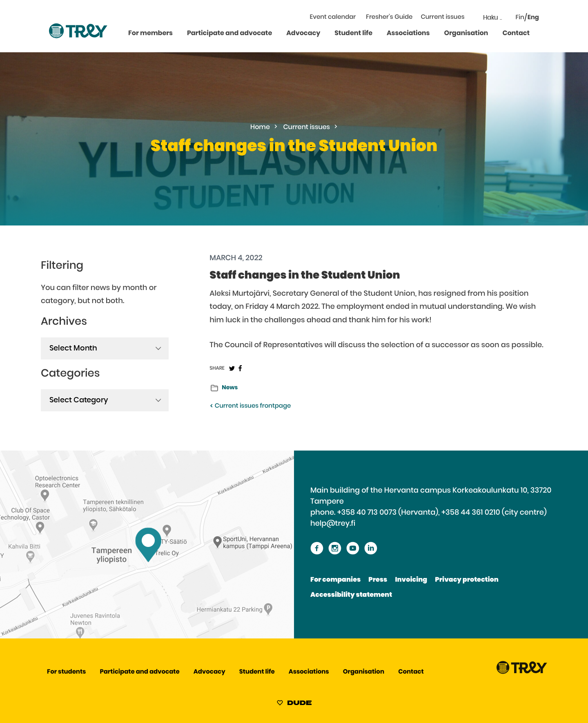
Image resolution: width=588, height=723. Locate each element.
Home (260, 127)
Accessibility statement (351, 595)
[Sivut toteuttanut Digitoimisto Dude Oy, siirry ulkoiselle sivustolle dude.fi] (294, 704)
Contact (516, 33)
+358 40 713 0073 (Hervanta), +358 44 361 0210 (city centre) (442, 513)
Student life (353, 33)
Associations (408, 33)
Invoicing (411, 580)
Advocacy (303, 33)
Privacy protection (467, 580)
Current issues (442, 17)
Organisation (466, 33)
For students (66, 672)
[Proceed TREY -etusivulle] (522, 672)
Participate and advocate (229, 33)
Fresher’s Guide (389, 17)
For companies (335, 580)
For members (150, 33)
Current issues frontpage (250, 406)
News (230, 388)
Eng (533, 18)
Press (378, 580)
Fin (520, 18)
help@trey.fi (333, 524)
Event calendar (333, 17)
